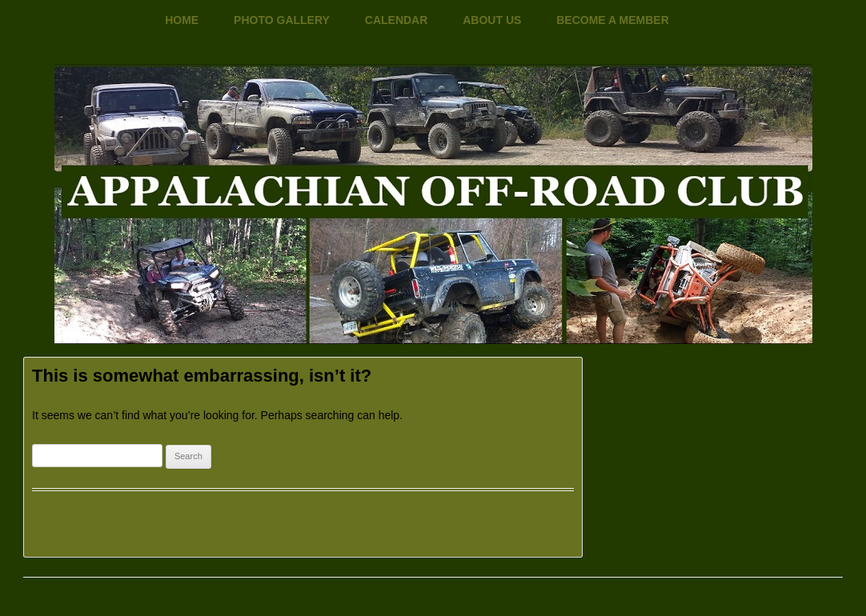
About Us (492, 20)
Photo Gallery (282, 20)
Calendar (397, 20)
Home (182, 20)
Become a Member (613, 20)
